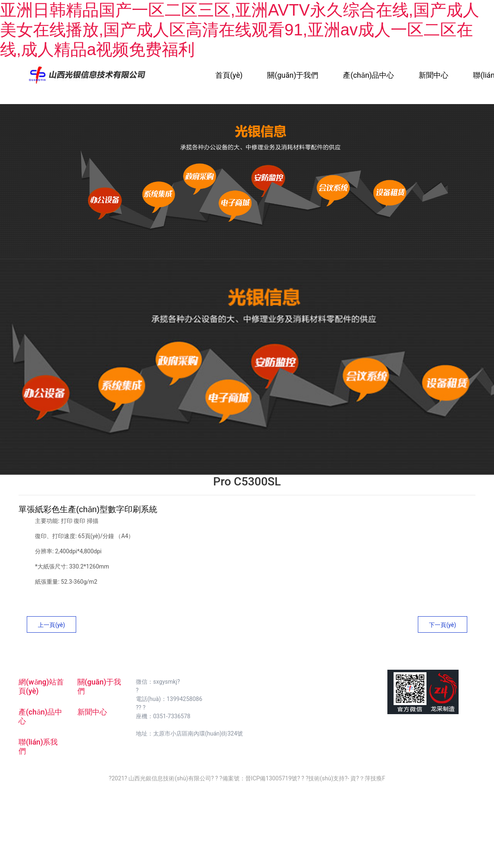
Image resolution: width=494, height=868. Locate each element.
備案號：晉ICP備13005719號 (260, 778)
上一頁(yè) (51, 625)
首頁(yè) (229, 75)
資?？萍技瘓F (368, 778)
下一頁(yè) (443, 625)
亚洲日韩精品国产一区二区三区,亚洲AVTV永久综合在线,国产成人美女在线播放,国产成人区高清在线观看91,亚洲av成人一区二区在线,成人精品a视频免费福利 (240, 30)
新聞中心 (433, 75)
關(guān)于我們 (293, 75)
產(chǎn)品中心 (368, 75)
